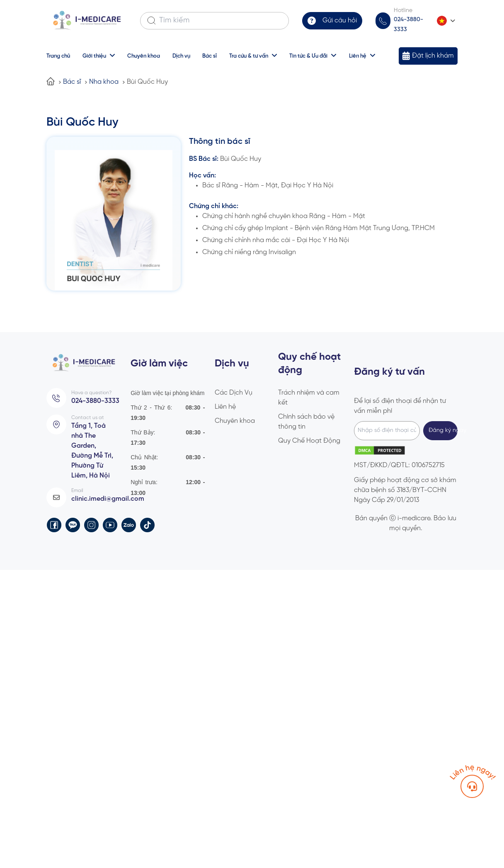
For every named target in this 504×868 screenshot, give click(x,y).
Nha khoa (104, 81)
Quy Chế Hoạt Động (309, 440)
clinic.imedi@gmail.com (106, 494)
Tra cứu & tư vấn (249, 55)
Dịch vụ (181, 55)
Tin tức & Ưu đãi (309, 55)
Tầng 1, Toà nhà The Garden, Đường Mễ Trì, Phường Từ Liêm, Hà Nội (91, 448)
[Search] (151, 21)
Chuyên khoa (144, 55)
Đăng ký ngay (443, 429)
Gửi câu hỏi (342, 21)
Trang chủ (58, 55)
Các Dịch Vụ (234, 392)
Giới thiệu (94, 55)
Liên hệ (358, 55)
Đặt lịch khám (435, 55)
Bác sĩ (210, 55)
